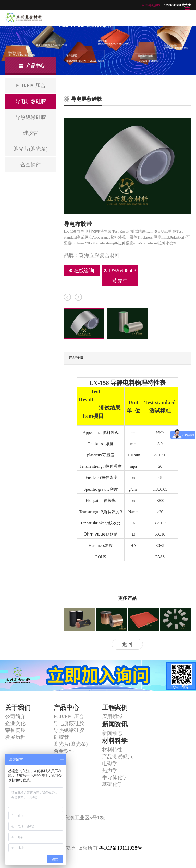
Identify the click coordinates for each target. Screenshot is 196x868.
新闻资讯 (115, 724)
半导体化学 (115, 777)
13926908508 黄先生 (120, 276)
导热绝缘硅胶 (69, 730)
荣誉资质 (15, 730)
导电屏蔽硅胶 (69, 723)
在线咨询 (82, 270)
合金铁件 (64, 751)
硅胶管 (61, 737)
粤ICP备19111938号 (121, 848)
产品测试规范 (117, 757)
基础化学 (112, 784)
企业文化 (15, 723)
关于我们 (18, 708)
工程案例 (115, 708)
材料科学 (115, 741)
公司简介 (15, 716)
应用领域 (112, 716)
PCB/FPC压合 (69, 716)
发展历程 (15, 737)
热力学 (110, 770)
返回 (127, 644)
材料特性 (112, 750)
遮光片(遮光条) (71, 744)
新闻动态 (112, 733)
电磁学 (110, 763)
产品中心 (66, 708)
